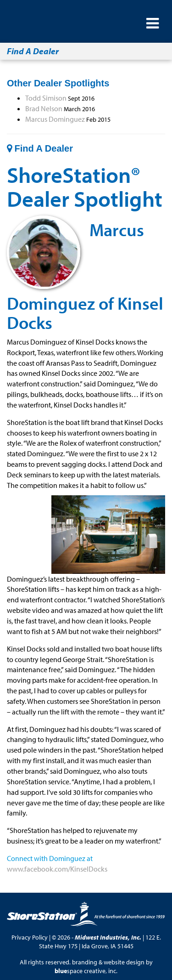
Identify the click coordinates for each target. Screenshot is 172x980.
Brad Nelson (44, 108)
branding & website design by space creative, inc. (104, 966)
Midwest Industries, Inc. (108, 937)
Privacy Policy (30, 937)
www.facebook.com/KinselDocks (57, 869)
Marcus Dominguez (55, 119)
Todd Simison (46, 98)
